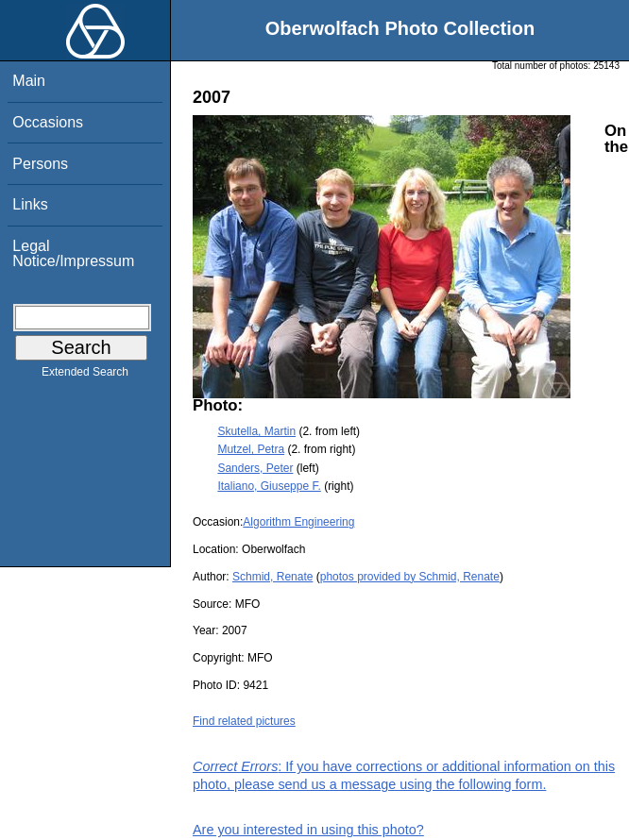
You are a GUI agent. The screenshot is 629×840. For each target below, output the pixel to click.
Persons (40, 164)
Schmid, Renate (272, 577)
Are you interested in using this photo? (308, 830)
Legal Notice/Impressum (73, 253)
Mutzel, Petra (251, 449)
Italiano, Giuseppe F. (269, 486)
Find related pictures (244, 721)
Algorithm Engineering (298, 522)
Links (30, 204)
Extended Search (85, 376)
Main (29, 81)
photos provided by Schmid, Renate (410, 577)
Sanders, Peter (255, 468)
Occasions (48, 122)
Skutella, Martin (256, 431)
